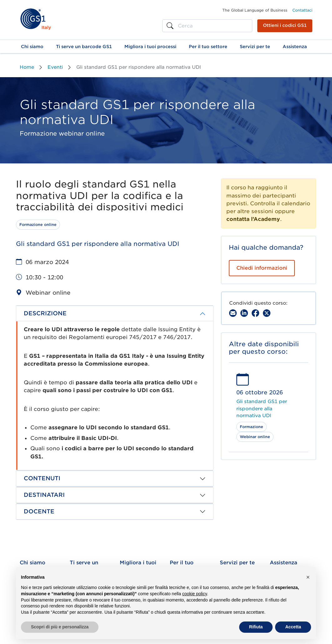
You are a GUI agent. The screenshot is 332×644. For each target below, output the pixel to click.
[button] (32, 47)
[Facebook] (255, 313)
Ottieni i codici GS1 (285, 25)
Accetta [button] (293, 627)
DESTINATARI (44, 495)
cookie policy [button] (195, 594)
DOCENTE (39, 511)
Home (27, 67)
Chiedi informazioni (262, 268)
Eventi (55, 67)
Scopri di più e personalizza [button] (60, 627)
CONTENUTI (42, 478)
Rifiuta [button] (256, 627)
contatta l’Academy (253, 219)
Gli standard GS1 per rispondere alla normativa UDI (262, 409)
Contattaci (302, 10)
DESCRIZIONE (45, 313)
